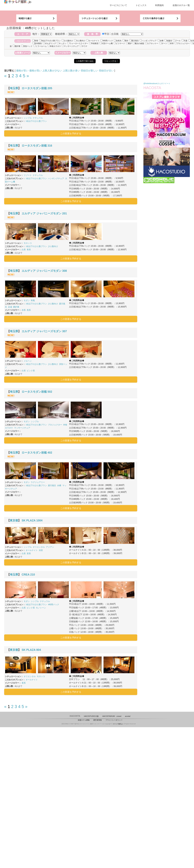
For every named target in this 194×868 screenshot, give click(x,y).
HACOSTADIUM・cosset (112, 716)
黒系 (29, 310)
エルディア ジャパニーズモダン (42, 213)
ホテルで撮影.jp (118, 724)
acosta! (128, 716)
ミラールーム (40, 46)
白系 (24, 250)
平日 (106, 34)
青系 (29, 250)
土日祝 (114, 34)
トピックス (141, 5)
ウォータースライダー (78, 43)
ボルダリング (49, 43)
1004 (39, 520)
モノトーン (41, 608)
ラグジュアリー (38, 482)
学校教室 (94, 43)
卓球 (171, 43)
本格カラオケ (54, 46)
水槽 (161, 41)
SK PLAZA (29, 520)
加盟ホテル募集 (84, 720)
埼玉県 (14, 88)
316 (50, 146)
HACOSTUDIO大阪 (91, 716)
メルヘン (28, 361)
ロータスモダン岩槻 (34, 88)
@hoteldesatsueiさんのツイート (157, 83)
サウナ (84, 46)
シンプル (28, 118)
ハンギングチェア (148, 41)
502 (50, 392)
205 (50, 88)
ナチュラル (38, 118)
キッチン (62, 43)
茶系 (29, 553)
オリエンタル (39, 547)
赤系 (24, 310)
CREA (26, 575)
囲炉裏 (16, 46)
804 (39, 650)
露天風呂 (134, 41)
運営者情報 (98, 720)
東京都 (14, 520)
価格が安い (22, 71)
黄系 (24, 683)
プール (177, 41)
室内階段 (37, 43)
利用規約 (160, 5)
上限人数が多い (71, 71)
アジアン (50, 547)
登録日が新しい (89, 71)
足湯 (10, 307)
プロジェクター (182, 43)
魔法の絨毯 (138, 43)
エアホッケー (152, 43)
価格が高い (35, 71)
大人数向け (80, 41)
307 (65, 331)
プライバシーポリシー (114, 720)
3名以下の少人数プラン (50, 41)
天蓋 (184, 41)
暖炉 (129, 43)
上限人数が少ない (52, 71)
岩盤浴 (168, 41)
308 (65, 271)
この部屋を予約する (71, 133)
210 (32, 575)
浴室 (41, 550)
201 (65, 213)
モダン (27, 300)
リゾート (28, 175)
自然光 (118, 41)
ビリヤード (119, 43)
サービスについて (118, 5)
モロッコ (28, 243)
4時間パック (107, 41)
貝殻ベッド (27, 46)
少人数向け (67, 41)
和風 (33, 300)
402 (50, 453)
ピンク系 (31, 371)
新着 (35, 41)
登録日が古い (106, 71)
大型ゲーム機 (106, 43)
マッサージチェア (70, 46)
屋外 (125, 41)
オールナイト (93, 41)
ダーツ (163, 43)
